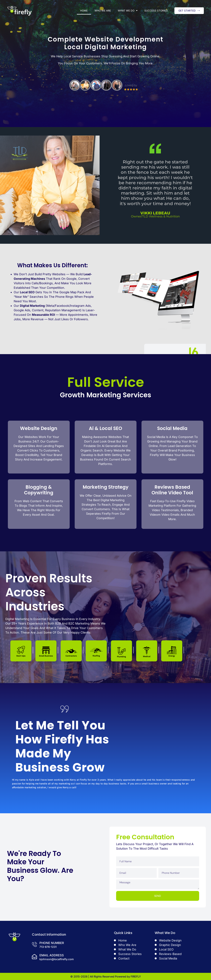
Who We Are (103, 11)
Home (84, 11)
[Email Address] (34, 957)
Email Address (52, 955)
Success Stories (156, 11)
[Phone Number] (34, 944)
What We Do (128, 11)
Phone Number (52, 943)
